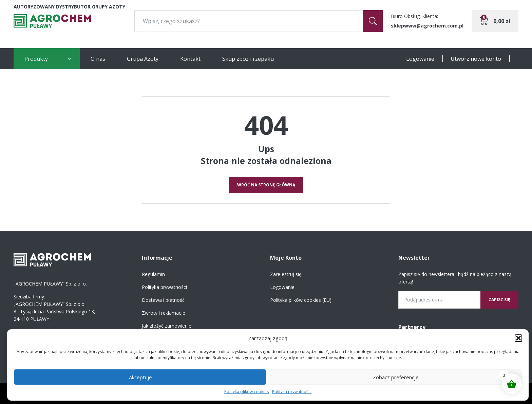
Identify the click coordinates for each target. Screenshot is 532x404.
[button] (518, 338)
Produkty (36, 59)
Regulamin (153, 274)
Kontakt (190, 59)
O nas (98, 59)
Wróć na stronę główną (266, 185)
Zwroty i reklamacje (164, 313)
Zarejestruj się (286, 274)
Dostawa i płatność (163, 300)
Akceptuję (140, 377)
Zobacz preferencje (396, 377)
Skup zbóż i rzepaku (248, 59)
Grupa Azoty (143, 59)
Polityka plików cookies (246, 392)
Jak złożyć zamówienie (167, 326)
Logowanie (420, 59)
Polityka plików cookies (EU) (301, 300)
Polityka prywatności (292, 392)
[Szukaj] (373, 21)
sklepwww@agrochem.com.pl (427, 26)
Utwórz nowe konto (476, 59)
